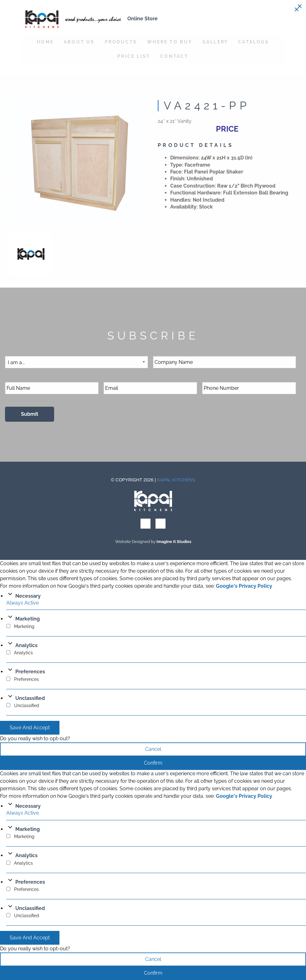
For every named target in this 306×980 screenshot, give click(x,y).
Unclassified (30, 698)
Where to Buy (170, 42)
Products (121, 42)
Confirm (153, 763)
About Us (79, 42)
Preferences (30, 672)
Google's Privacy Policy (244, 586)
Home (45, 42)
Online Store (143, 19)
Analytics (26, 645)
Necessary (28, 596)
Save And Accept (30, 728)
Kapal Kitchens (176, 480)
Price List (134, 56)
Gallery (215, 42)
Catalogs (254, 42)
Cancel (153, 749)
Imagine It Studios (174, 542)
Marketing (28, 619)
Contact (174, 56)
